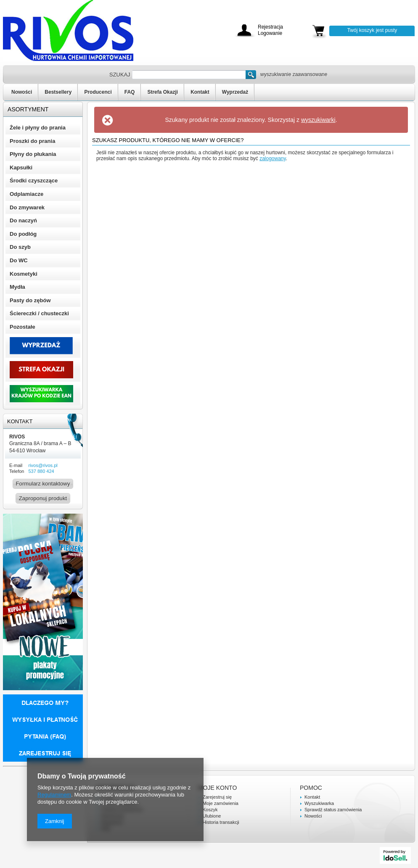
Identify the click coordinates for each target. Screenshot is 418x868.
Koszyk (210, 810)
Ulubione (212, 816)
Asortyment (28, 109)
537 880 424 (41, 471)
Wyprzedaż (235, 92)
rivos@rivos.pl (43, 465)
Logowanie (270, 33)
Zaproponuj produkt (43, 498)
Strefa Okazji (163, 92)
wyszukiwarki (318, 120)
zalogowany (272, 158)
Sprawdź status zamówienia (333, 810)
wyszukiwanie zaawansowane (294, 74)
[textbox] (189, 75)
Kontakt (200, 92)
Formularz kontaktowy (43, 484)
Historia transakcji (221, 822)
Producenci (98, 92)
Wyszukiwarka (319, 803)
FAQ (130, 92)
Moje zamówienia (221, 803)
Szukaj (251, 75)
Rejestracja (270, 27)
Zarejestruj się (217, 797)
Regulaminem (54, 795)
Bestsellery (58, 92)
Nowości (22, 92)
